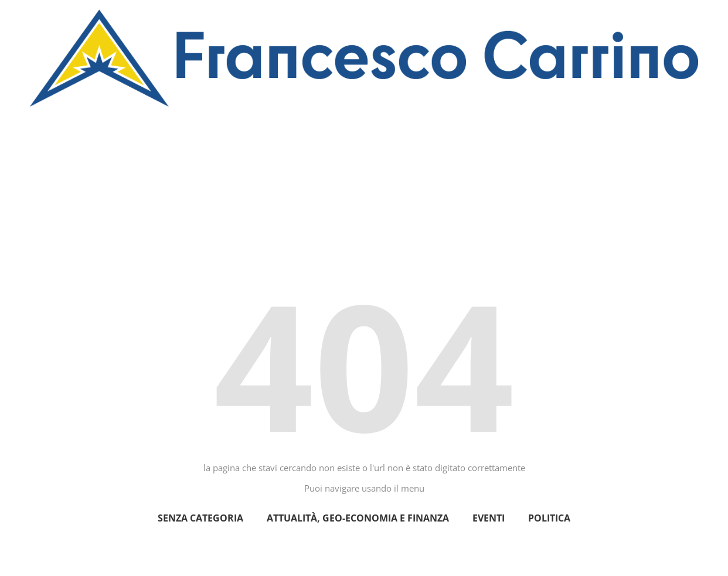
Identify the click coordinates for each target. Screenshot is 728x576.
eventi (489, 518)
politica (549, 518)
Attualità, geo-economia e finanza (358, 518)
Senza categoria (200, 518)
